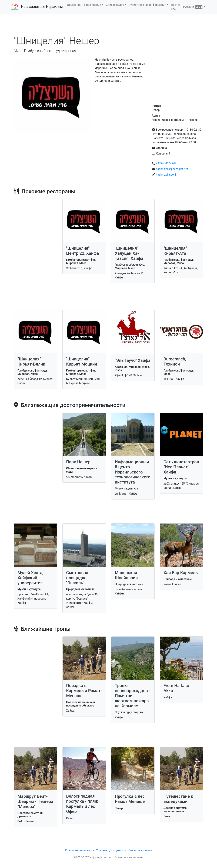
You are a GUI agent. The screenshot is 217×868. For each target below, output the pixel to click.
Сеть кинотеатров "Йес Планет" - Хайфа (181, 467)
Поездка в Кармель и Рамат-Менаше (84, 691)
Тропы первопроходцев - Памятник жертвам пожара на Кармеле (133, 696)
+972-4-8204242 (166, 163)
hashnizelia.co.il (166, 175)
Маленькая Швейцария (126, 575)
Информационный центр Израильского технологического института (133, 472)
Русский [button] (193, 7)
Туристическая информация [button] (148, 5)
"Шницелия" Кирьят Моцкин (82, 362)
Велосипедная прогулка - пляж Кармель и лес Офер (82, 804)
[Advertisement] (109, 24)
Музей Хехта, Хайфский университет (30, 578)
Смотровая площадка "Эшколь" (77, 578)
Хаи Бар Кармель (181, 573)
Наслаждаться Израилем (42, 7)
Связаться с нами (140, 850)
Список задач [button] (115, 5)
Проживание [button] (93, 5)
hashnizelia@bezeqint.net (172, 169)
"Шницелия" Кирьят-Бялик (31, 362)
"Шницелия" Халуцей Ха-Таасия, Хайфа (129, 253)
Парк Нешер (78, 462)
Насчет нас (176, 7)
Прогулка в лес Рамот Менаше (130, 799)
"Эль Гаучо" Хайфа (133, 360)
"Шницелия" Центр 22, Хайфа (83, 251)
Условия (102, 850)
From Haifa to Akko (176, 688)
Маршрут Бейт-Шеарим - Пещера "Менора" (35, 801)
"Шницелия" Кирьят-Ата (175, 251)
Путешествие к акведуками (178, 799)
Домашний (74, 5)
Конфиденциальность (80, 850)
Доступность (118, 850)
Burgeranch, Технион (175, 362)
